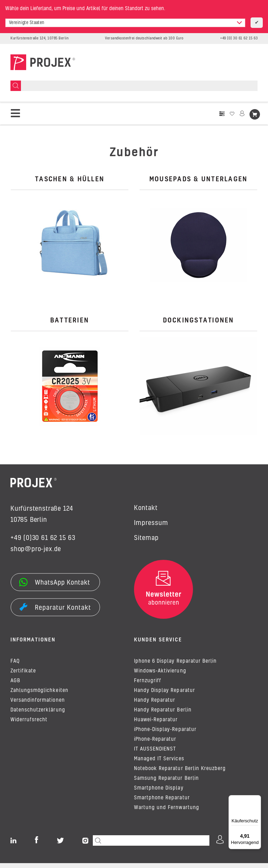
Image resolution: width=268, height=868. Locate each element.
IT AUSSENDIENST (155, 754)
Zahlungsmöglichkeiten (39, 695)
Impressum (151, 523)
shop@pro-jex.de (36, 549)
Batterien (70, 321)
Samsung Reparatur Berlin (166, 783)
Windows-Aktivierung (160, 676)
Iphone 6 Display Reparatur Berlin (175, 666)
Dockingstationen (199, 321)
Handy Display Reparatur (165, 695)
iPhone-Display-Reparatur (165, 734)
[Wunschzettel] (232, 114)
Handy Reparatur (155, 705)
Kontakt (146, 508)
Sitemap (146, 538)
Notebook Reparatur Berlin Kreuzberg (180, 774)
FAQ (15, 666)
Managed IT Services (159, 764)
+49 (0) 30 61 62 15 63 (239, 38)
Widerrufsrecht (29, 725)
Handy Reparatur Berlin (163, 715)
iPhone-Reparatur (155, 744)
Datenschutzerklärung (38, 715)
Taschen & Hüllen (70, 180)
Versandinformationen (38, 705)
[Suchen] (16, 86)
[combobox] (125, 23)
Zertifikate (23, 676)
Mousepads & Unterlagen (199, 180)
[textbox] (125, 23)
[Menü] (257, 799)
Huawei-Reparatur (156, 725)
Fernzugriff (148, 686)
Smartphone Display (159, 793)
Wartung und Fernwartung (167, 813)
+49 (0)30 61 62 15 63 (43, 538)
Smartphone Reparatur (162, 803)
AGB (15, 686)
